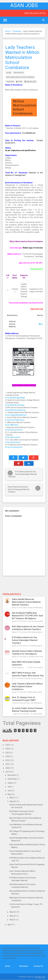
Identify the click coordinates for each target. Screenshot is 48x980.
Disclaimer (24, 966)
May (9, 794)
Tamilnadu (17, 31)
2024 (8, 753)
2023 (8, 756)
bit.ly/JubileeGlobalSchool (16, 415)
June (10, 791)
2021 (8, 764)
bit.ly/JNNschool (12, 425)
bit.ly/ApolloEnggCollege (15, 398)
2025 (8, 749)
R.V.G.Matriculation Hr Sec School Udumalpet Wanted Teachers (25, 640)
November (12, 775)
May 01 (13, 920)
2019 (8, 772)
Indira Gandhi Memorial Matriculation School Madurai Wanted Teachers (26, 602)
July (9, 787)
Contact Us (38, 966)
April (10, 925)
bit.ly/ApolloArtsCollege (15, 405)
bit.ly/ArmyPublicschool (15, 420)
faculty (9, 73)
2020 (8, 768)
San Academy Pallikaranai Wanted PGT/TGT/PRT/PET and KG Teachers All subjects (27, 616)
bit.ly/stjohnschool (13, 442)
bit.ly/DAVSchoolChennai (15, 410)
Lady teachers (19, 73)
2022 (8, 760)
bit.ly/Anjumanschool (14, 430)
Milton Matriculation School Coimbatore (20, 77)
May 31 (13, 798)
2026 (8, 745)
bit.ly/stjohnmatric (13, 437)
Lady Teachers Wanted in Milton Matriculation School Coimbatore (27, 686)
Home (8, 31)
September (12, 779)
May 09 (13, 801)
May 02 (13, 916)
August (11, 783)
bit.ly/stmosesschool (14, 447)
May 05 (13, 912)
